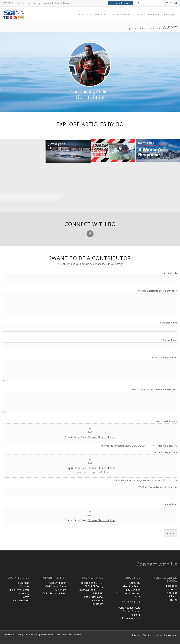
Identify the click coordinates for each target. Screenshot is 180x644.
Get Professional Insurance (94, 599)
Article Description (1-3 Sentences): (157, 291)
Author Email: (169, 340)
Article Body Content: (165, 358)
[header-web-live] (42, 14)
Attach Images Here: (166, 452)
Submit (171, 533)
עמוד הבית (8, 3)
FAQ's (137, 597)
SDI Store (61, 590)
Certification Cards (56, 586)
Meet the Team (131, 586)
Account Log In (58, 583)
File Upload (171, 504)
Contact (21, 3)
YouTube (172, 593)
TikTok (173, 600)
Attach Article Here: (166, 421)
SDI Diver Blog (21, 600)
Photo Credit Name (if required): (158, 487)
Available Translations (57, 3)
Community (23, 593)
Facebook (172, 586)
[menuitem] (9, 3)
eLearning (35, 3)
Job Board (97, 604)
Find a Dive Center (19, 590)
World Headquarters (129, 608)
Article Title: (170, 273)
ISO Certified (133, 590)
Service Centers (131, 611)
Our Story (135, 583)
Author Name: (169, 323)
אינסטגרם (172, 589)
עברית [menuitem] (169, 2)
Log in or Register (121, 3)
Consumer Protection (128, 593)
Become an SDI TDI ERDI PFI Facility (92, 585)
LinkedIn (173, 596)
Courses (25, 586)
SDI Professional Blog (54, 593)
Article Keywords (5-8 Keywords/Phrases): (154, 390)
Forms (25, 597)
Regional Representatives (131, 616)
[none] (155, 2)
